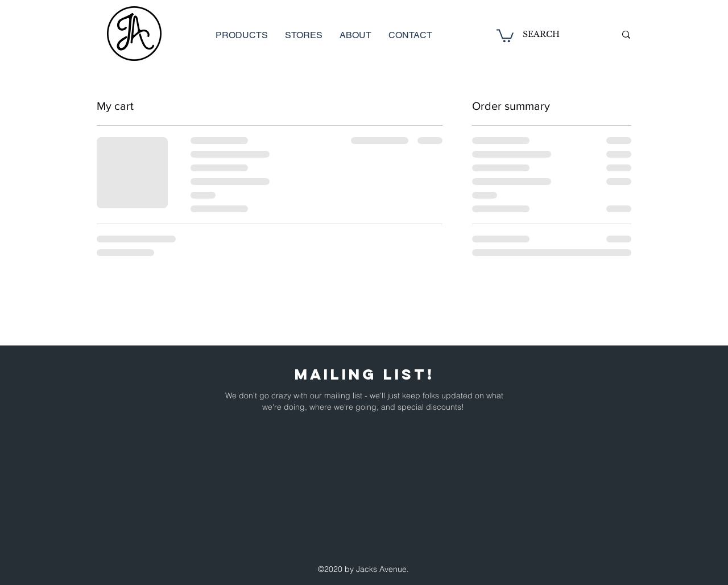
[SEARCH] (561, 35)
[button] (505, 35)
